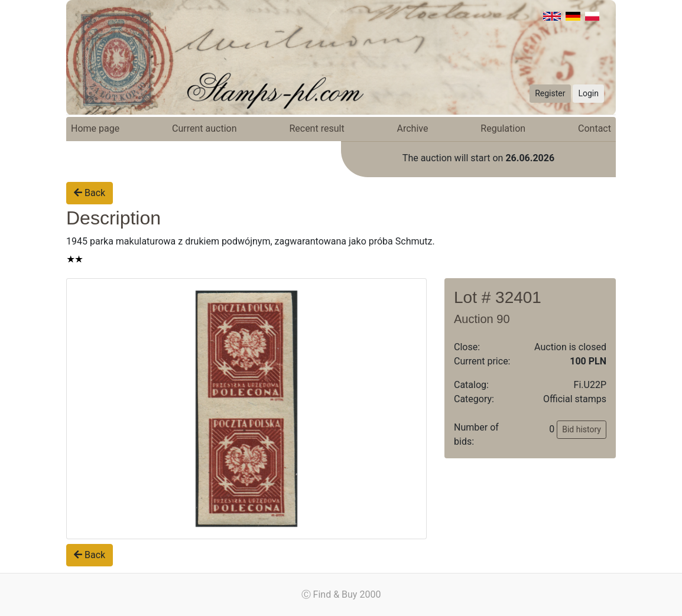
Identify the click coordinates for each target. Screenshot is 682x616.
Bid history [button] (582, 429)
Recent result (316, 128)
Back (90, 193)
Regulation (503, 128)
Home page (95, 128)
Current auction (204, 128)
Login (588, 93)
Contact (595, 128)
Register (550, 93)
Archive (413, 128)
